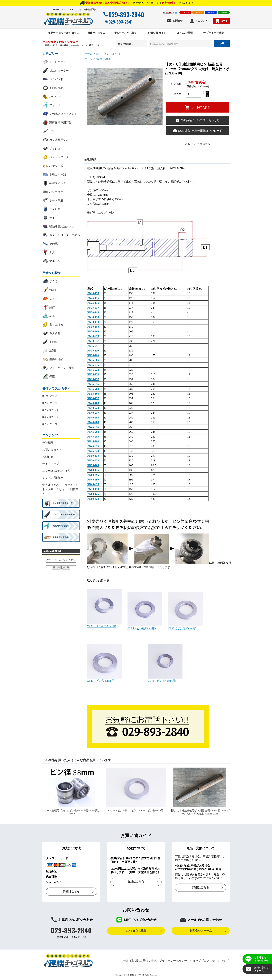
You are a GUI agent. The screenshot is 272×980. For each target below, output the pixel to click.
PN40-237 (93, 414)
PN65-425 (93, 485)
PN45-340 (93, 452)
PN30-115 (93, 313)
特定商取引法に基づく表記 (140, 962)
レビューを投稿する (197, 145)
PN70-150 (93, 490)
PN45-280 (93, 438)
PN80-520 (93, 500)
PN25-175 (93, 299)
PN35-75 (93, 347)
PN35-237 (93, 380)
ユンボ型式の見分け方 (56, 472)
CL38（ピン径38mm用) (185, 628)
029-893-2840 (123, 14)
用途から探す (92, 33)
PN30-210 (93, 337)
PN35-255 (93, 385)
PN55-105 (93, 466)
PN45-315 (93, 447)
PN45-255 (93, 428)
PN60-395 (93, 476)
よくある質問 (188, 33)
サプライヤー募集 (219, 33)
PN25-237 (93, 308)
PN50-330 (93, 457)
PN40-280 (93, 418)
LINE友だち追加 (136, 932)
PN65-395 (93, 481)
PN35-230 (93, 375)
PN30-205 (93, 332)
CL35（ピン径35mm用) (145, 628)
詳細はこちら (71, 892)
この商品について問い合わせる (197, 121)
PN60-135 (93, 471)
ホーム (88, 55)
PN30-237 (93, 342)
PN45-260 (93, 433)
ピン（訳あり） (113, 55)
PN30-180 (93, 328)
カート (221, 21)
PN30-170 (93, 323)
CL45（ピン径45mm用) (165, 680)
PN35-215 (93, 366)
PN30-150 (93, 318)
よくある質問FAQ (53, 479)
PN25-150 (93, 294)
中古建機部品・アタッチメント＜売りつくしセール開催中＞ (60, 490)
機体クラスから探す (124, 33)
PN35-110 (93, 352)
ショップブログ (199, 962)
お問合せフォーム (201, 932)
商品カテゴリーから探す (57, 33)
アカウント (199, 21)
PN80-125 (93, 495)
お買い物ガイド (158, 33)
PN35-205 (93, 361)
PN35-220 (93, 371)
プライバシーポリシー (173, 962)
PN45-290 (93, 442)
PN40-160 (93, 404)
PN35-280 (93, 390)
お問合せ (175, 21)
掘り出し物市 (103, 60)
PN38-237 (93, 399)
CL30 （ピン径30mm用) (104, 626)
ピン (98, 55)
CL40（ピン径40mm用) (104, 680)
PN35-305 (93, 395)
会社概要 (48, 444)
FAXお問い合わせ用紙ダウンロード (197, 132)
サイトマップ (51, 465)
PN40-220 (93, 409)
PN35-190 (93, 356)
